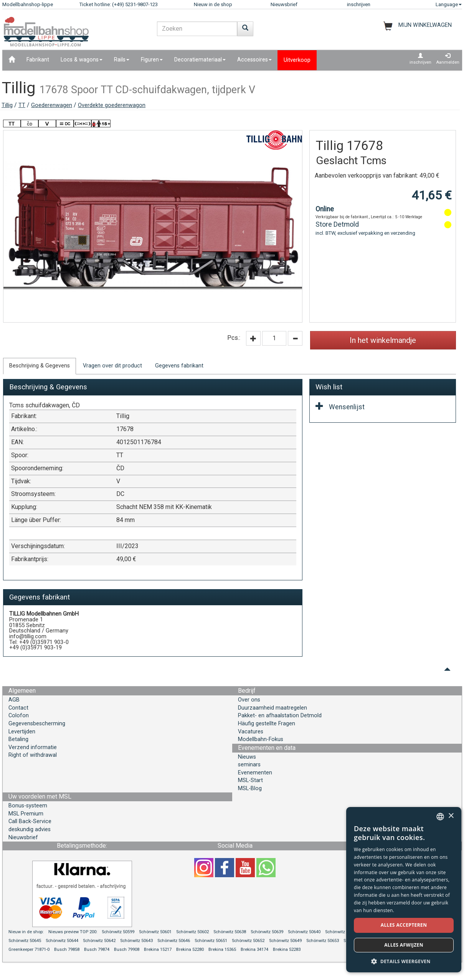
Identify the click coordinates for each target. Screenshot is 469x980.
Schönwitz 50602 (192, 932)
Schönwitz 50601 (155, 932)
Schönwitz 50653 (323, 941)
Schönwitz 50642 (99, 941)
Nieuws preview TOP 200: (73, 932)
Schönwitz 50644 (62, 941)
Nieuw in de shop (213, 4)
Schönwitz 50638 (230, 932)
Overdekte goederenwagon (112, 105)
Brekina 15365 (222, 950)
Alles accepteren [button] (404, 925)
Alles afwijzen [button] (404, 945)
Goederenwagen (52, 105)
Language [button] (449, 4)
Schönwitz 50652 (248, 941)
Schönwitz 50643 (136, 941)
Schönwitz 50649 (285, 941)
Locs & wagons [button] (82, 60)
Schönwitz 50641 (341, 932)
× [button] (451, 816)
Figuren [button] (152, 60)
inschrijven (359, 4)
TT (22, 105)
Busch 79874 (97, 950)
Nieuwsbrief (284, 4)
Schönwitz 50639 (267, 932)
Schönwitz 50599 (118, 932)
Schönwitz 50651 (211, 941)
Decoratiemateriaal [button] (200, 60)
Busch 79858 (67, 950)
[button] (404, 961)
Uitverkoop (297, 60)
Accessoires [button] (254, 60)
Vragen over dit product (112, 366)
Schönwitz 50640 (304, 932)
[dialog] (404, 890)
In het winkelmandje (383, 340)
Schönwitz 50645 (25, 941)
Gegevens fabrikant (179, 366)
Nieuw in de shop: (26, 932)
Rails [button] (122, 60)
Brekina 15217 (158, 950)
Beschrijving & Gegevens (40, 366)
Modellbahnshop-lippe (28, 4)
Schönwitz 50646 (174, 941)
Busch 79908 (127, 950)
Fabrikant (38, 60)
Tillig (7, 105)
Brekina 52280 (190, 950)
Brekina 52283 (287, 950)
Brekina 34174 (254, 950)
